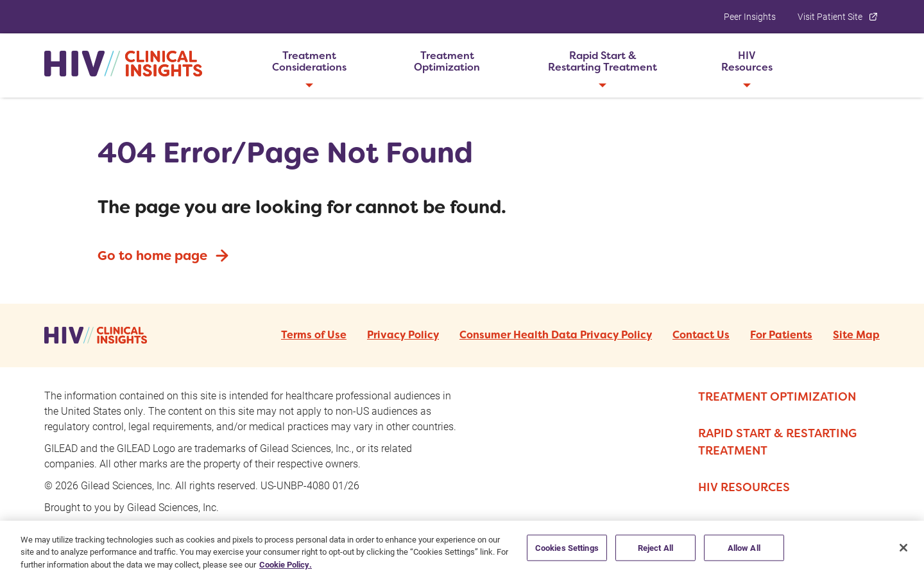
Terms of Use (314, 335)
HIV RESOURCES (744, 487)
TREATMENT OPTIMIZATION (777, 396)
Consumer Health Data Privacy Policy (556, 335)
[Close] (903, 553)
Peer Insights (750, 16)
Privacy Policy (403, 335)
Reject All (655, 553)
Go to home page (165, 256)
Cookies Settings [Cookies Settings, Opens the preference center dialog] (567, 553)
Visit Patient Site (839, 16)
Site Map (856, 335)
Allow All (744, 553)
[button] (309, 62)
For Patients (781, 335)
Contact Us (701, 335)
